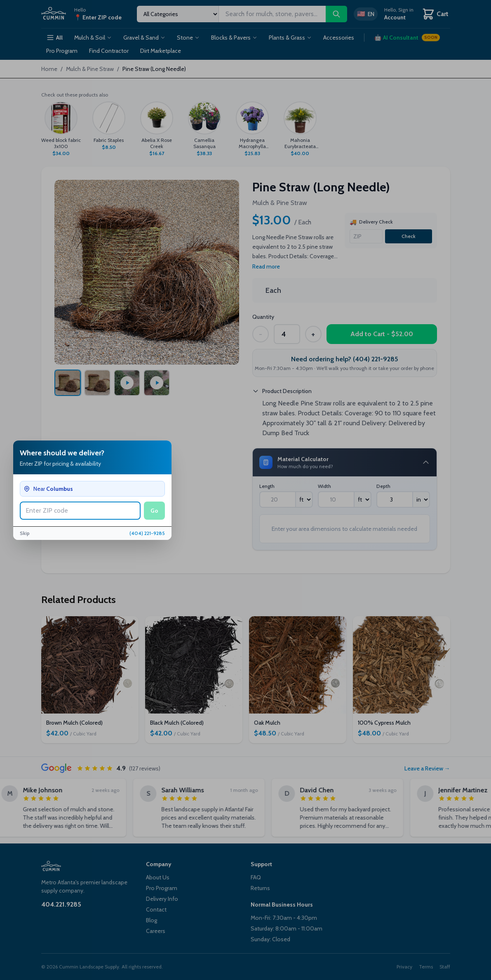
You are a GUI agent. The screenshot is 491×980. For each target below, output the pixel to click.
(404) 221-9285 (147, 533)
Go (154, 511)
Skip (25, 533)
